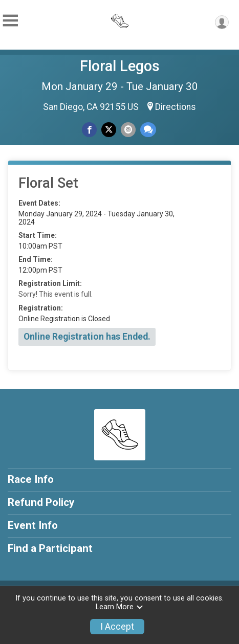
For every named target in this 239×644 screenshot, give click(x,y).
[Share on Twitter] (109, 130)
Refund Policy (41, 502)
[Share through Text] (148, 130)
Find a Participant (50, 548)
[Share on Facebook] (89, 130)
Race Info (31, 479)
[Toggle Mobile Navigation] (10, 21)
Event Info (33, 525)
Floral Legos (120, 66)
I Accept (117, 627)
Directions (176, 107)
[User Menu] (222, 22)
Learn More (120, 607)
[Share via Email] (128, 130)
